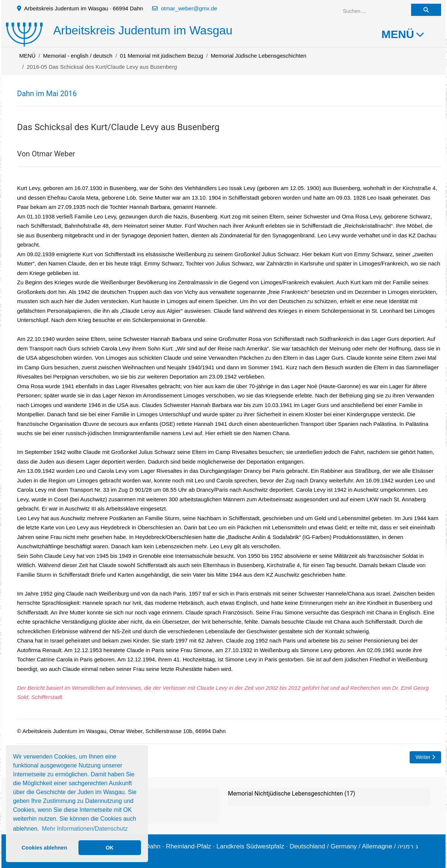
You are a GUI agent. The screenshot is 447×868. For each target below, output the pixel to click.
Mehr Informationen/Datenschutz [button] (85, 829)
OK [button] (110, 848)
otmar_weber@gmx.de (189, 8)
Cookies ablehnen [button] (44, 848)
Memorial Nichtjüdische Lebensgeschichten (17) (292, 794)
